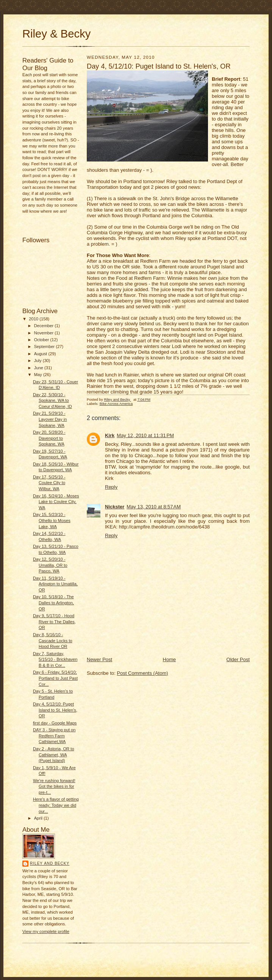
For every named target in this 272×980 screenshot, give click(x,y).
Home (170, 659)
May (39, 375)
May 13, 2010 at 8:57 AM (154, 507)
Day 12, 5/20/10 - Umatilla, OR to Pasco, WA (50, 565)
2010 (34, 319)
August (41, 354)
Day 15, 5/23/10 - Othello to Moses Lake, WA (52, 520)
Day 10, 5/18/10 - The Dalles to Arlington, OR (53, 603)
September (45, 347)
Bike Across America (116, 404)
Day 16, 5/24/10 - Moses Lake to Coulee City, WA (56, 502)
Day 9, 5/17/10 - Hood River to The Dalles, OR (54, 622)
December (45, 326)
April (39, 818)
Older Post (238, 659)
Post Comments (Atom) (143, 673)
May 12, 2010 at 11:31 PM (145, 435)
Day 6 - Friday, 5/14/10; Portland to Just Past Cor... (55, 678)
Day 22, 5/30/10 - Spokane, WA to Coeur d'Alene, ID (52, 401)
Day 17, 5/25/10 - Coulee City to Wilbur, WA (49, 483)
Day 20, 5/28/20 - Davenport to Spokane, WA (49, 438)
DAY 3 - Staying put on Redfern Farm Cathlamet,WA (54, 736)
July (38, 361)
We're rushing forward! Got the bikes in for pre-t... (54, 786)
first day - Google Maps (55, 723)
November (45, 333)
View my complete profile (46, 931)
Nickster (115, 507)
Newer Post (99, 659)
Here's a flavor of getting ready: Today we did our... (56, 805)
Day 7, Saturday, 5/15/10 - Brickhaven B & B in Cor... (55, 659)
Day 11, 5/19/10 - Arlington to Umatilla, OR (55, 584)
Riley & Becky (56, 34)
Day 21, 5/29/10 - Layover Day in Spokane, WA (50, 419)
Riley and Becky (50, 863)
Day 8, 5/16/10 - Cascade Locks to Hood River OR (53, 641)
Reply (111, 487)
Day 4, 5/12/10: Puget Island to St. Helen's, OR (55, 710)
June (39, 368)
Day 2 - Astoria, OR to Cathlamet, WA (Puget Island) (54, 755)
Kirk (110, 435)
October (42, 340)
